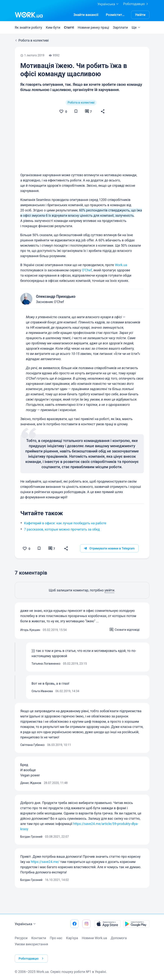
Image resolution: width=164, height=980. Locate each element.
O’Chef (87, 290)
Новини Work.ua (94, 944)
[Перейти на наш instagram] (86, 929)
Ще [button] (136, 28)
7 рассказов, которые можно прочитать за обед (62, 550)
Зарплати (120, 27)
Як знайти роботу (29, 27)
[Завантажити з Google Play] (136, 929)
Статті (69, 27)
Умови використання (32, 950)
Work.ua (121, 285)
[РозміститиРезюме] (116, 15)
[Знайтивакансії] (86, 15)
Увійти (140, 15)
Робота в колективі (81, 103)
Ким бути (53, 27)
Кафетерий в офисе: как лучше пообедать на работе (65, 543)
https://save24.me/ (45, 882)
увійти (109, 611)
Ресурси (21, 944)
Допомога (119, 944)
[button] (105, 111)
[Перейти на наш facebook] (74, 929)
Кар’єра (72, 944)
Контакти (39, 944)
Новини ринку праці (94, 27)
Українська (26, 930)
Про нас (56, 944)
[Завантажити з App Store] (107, 929)
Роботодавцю (136, 4)
